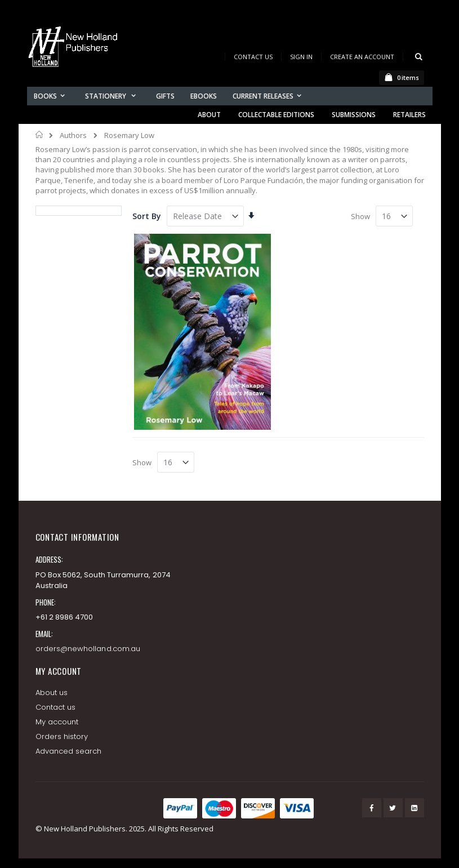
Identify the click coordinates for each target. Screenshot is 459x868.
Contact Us (253, 57)
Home (40, 135)
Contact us (56, 707)
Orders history (62, 736)
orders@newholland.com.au (88, 649)
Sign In (301, 57)
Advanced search (69, 751)
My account (57, 722)
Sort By (147, 216)
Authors (73, 135)
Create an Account (362, 57)
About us (52, 693)
